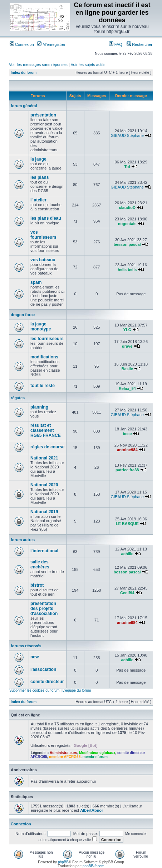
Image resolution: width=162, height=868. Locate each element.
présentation (43, 115)
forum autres (23, 540)
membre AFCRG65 (65, 757)
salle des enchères (40, 564)
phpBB (63, 862)
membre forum (95, 757)
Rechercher (139, 44)
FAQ (116, 44)
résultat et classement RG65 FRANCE (46, 430)
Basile (127, 369)
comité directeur (47, 682)
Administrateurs (63, 753)
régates (18, 398)
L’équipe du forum (77, 690)
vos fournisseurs (43, 235)
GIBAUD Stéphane (127, 135)
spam (36, 282)
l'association (43, 669)
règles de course (47, 447)
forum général (24, 106)
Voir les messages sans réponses (38, 65)
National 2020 (44, 485)
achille (127, 554)
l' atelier (38, 200)
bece (127, 434)
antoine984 (127, 450)
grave (127, 346)
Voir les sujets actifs (88, 65)
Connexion (22, 44)
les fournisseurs (47, 339)
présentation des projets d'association (44, 609)
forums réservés (26, 646)
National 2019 (44, 512)
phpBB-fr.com (94, 866)
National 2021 (44, 458)
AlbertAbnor (92, 810)
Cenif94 (127, 593)
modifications (44, 357)
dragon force (23, 315)
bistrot (37, 585)
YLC (127, 330)
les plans (40, 177)
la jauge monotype (41, 326)
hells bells (127, 270)
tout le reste (43, 386)
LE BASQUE (127, 524)
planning (39, 407)
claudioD (127, 208)
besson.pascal (127, 244)
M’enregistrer (51, 44)
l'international (44, 551)
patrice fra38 (127, 470)
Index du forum (24, 73)
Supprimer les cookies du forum (35, 690)
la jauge (38, 159)
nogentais (127, 224)
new (35, 657)
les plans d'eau (46, 218)
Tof (127, 167)
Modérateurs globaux (97, 753)
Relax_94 (127, 388)
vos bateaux (43, 260)
